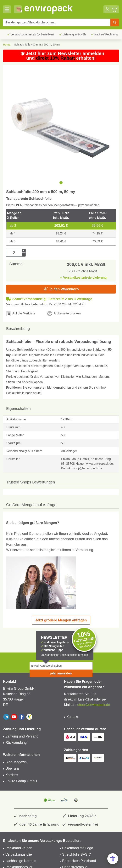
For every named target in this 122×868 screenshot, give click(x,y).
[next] (114, 183)
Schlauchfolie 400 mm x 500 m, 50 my (37, 45)
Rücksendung (16, 743)
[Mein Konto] (107, 9)
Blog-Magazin (16, 762)
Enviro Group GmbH (21, 781)
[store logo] (63, 9)
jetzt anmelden (61, 673)
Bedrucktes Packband (79, 861)
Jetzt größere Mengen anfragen (61, 620)
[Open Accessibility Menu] (113, 859)
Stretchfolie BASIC (77, 854)
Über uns (12, 768)
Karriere (12, 775)
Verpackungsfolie (19, 854)
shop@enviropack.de (94, 705)
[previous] (8, 183)
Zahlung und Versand (22, 736)
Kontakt (72, 717)
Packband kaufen (19, 848)
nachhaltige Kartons (21, 861)
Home (7, 45)
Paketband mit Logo (78, 848)
